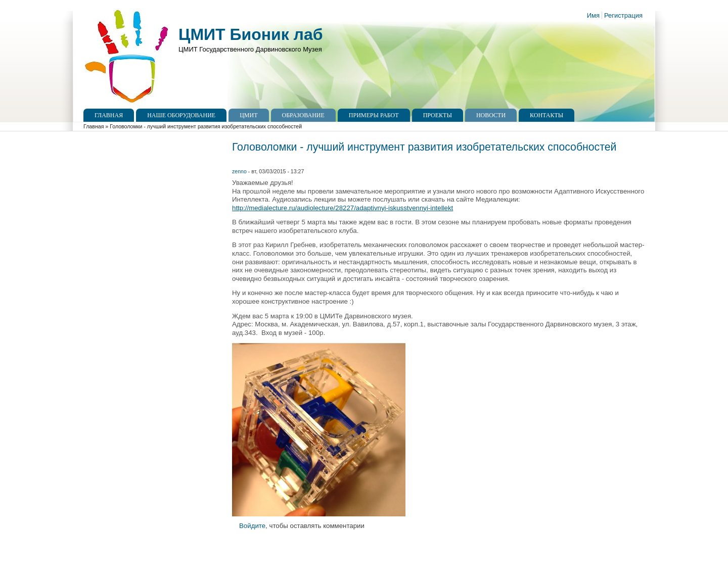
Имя (593, 15)
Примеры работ (374, 115)
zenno (239, 171)
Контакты (547, 115)
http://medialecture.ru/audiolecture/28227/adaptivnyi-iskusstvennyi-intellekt (343, 208)
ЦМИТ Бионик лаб (251, 34)
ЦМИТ (248, 115)
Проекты (438, 115)
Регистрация (623, 15)
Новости (491, 115)
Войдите (252, 526)
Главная (109, 115)
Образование (303, 115)
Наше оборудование (181, 115)
